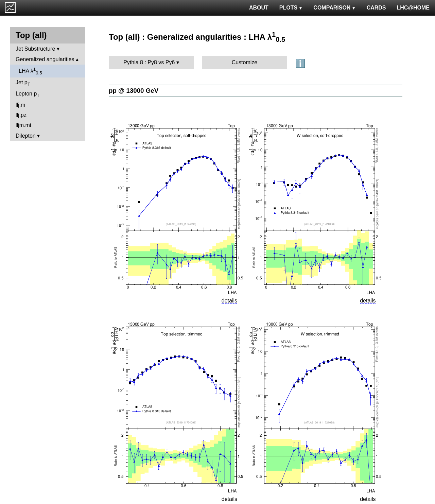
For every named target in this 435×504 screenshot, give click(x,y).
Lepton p (28, 94)
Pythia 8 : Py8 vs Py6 (149, 62)
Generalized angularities (45, 59)
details (229, 301)
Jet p (23, 83)
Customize (245, 62)
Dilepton (26, 136)
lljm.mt (23, 125)
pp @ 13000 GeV (134, 91)
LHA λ (30, 71)
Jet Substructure (36, 49)
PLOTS (291, 8)
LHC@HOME (413, 8)
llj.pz (21, 115)
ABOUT (259, 8)
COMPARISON (334, 8)
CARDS (376, 8)
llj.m (20, 105)
